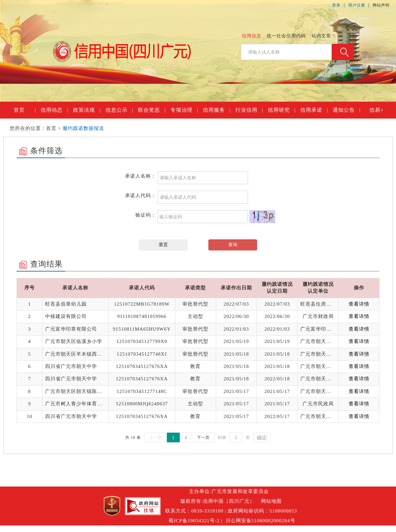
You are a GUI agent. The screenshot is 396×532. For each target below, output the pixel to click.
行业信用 (249, 110)
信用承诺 (314, 110)
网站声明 (381, 5)
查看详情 (359, 304)
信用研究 (281, 110)
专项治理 (184, 110)
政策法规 (87, 110)
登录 (336, 5)
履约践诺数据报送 (83, 128)
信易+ (377, 110)
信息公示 (119, 110)
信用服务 (217, 110)
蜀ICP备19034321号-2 (194, 521)
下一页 (203, 437)
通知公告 (346, 110)
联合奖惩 (152, 110)
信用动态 (54, 110)
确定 (262, 438)
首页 (25, 110)
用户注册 (357, 5)
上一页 (156, 437)
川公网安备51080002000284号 (260, 521)
